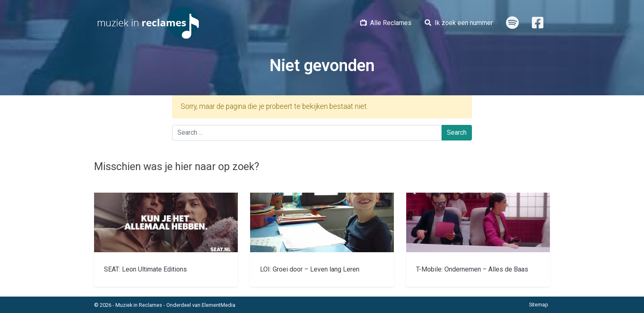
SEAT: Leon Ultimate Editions (145, 269)
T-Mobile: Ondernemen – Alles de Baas (472, 269)
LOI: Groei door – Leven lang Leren (310, 269)
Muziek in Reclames (139, 305)
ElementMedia (218, 305)
